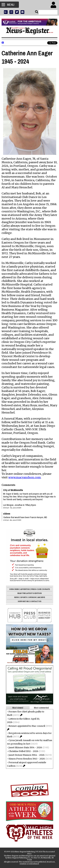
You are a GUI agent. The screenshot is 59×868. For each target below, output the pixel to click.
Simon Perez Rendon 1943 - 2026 (27, 759)
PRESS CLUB (36, 589)
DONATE (46, 589)
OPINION (32, 597)
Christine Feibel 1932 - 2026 (23, 751)
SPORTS (24, 597)
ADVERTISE (25, 589)
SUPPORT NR (23, 601)
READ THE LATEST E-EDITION (30, 593)
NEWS (17, 597)
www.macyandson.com (25, 477)
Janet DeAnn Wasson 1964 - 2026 (27, 755)
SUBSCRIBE (14, 589)
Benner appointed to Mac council (27, 726)
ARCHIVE (41, 597)
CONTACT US (36, 601)
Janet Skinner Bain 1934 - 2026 (25, 747)
